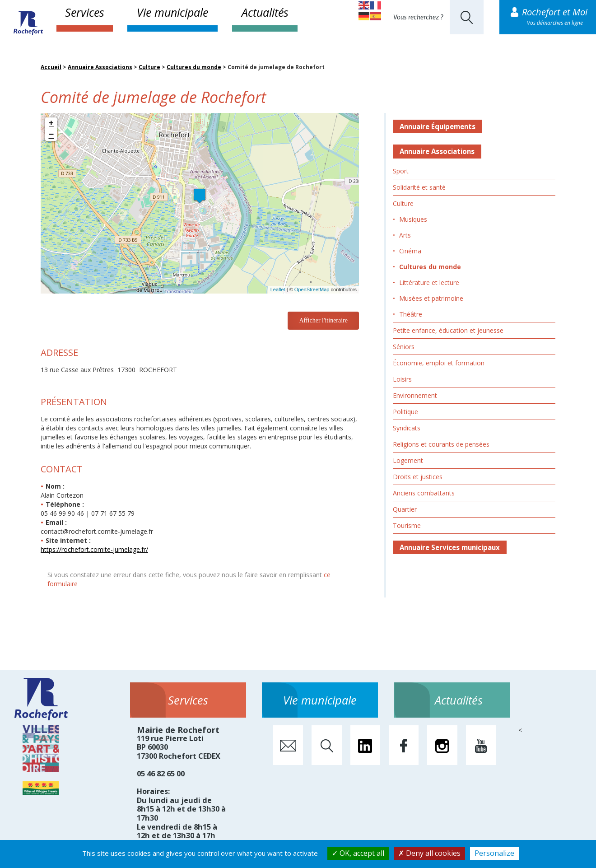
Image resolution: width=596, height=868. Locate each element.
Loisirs (402, 379)
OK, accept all (358, 853)
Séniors (404, 347)
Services (85, 12)
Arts (405, 235)
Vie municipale (172, 12)
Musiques (413, 219)
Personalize (494, 853)
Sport (401, 171)
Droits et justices (418, 477)
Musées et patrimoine (431, 298)
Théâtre (411, 314)
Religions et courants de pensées (441, 444)
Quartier (405, 509)
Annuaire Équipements (438, 126)
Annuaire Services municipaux (450, 547)
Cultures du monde (194, 67)
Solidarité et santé (419, 187)
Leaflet (278, 289)
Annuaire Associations (100, 67)
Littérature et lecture (429, 282)
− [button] (51, 135)
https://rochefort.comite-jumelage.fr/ (94, 549)
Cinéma (410, 251)
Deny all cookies (429, 853)
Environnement (415, 395)
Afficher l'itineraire (323, 320)
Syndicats (407, 428)
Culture (149, 67)
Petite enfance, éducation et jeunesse (448, 330)
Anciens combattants (424, 493)
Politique (405, 412)
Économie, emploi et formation (439, 363)
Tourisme (407, 525)
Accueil (51, 67)
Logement (408, 460)
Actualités (265, 12)
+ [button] (51, 123)
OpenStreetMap (312, 289)
